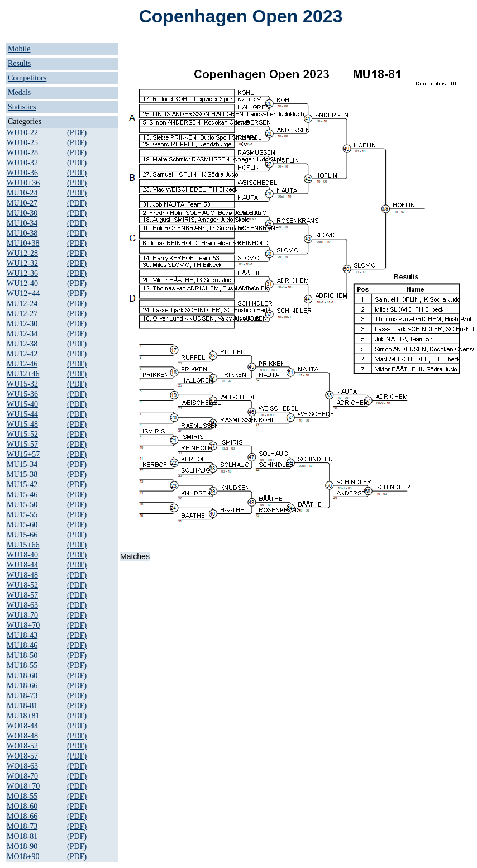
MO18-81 (22, 836)
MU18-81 (22, 706)
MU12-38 (22, 344)
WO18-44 (22, 726)
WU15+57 (23, 454)
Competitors (27, 78)
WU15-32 (22, 384)
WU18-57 (22, 595)
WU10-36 (22, 173)
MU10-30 (22, 213)
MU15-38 (22, 474)
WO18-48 (22, 736)
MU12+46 (23, 374)
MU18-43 (22, 635)
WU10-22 (22, 133)
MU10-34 (22, 223)
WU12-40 (22, 283)
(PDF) (77, 133)
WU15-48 (22, 424)
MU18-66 (22, 686)
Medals (19, 92)
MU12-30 (22, 324)
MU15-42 (22, 485)
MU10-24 (22, 193)
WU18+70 (23, 625)
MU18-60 (22, 676)
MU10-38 (22, 233)
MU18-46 (22, 645)
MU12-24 (22, 304)
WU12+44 (23, 294)
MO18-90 (22, 846)
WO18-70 (22, 776)
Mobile (19, 49)
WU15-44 (22, 414)
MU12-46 (22, 364)
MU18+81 (23, 716)
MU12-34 (22, 334)
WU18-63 (22, 605)
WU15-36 (22, 394)
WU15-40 (22, 404)
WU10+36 (23, 183)
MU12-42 (22, 354)
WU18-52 (22, 585)
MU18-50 (22, 655)
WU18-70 (22, 615)
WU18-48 (22, 575)
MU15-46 (22, 495)
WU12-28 (22, 253)
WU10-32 (22, 163)
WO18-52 (22, 746)
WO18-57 (22, 756)
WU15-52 (22, 434)
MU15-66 (22, 535)
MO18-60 (22, 806)
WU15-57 (22, 444)
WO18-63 (22, 766)
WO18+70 (23, 786)
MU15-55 (22, 515)
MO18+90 (23, 857)
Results (19, 63)
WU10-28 (22, 153)
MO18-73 (22, 826)
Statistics (22, 107)
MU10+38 (23, 243)
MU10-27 (22, 203)
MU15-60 (22, 525)
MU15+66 (23, 545)
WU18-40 (22, 555)
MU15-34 (22, 464)
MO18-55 (22, 796)
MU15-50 (22, 505)
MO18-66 (22, 816)
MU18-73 (22, 696)
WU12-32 (22, 263)
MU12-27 (22, 314)
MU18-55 (22, 666)
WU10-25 (22, 143)
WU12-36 (22, 273)
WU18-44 (22, 565)
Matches (135, 556)
